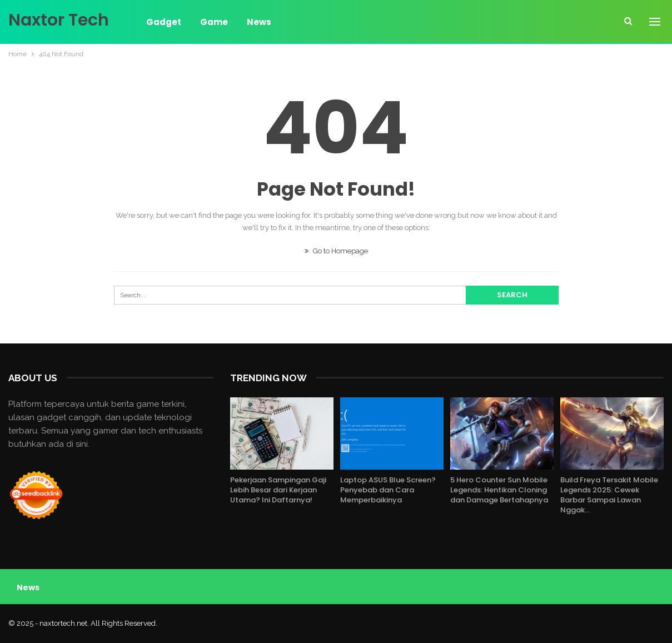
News (259, 22)
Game (214, 22)
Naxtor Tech (59, 20)
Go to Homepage (336, 251)
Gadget (164, 22)
